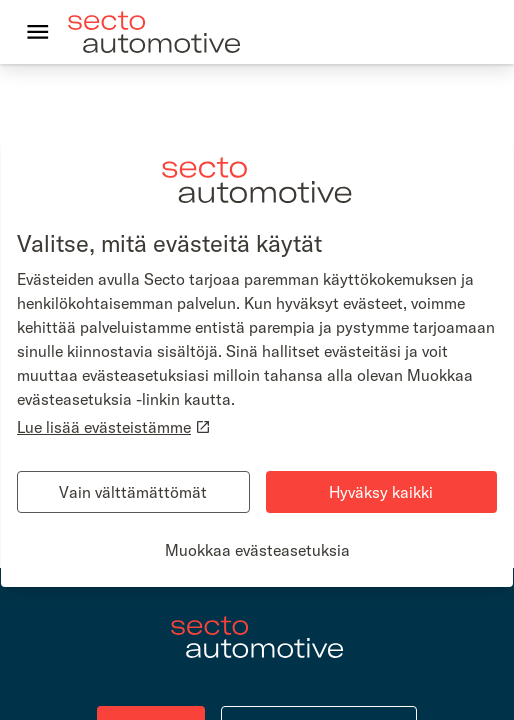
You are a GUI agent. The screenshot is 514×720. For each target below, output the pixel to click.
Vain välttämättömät (133, 492)
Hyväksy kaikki (381, 492)
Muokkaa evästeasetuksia (257, 550)
